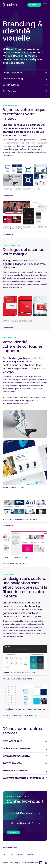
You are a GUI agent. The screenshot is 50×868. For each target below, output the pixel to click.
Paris (5, 854)
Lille (11, 854)
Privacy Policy (14, 863)
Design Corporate (12, 73)
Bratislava (31, 854)
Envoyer (12, 832)
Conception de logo (13, 79)
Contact (33, 5)
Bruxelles (20, 854)
